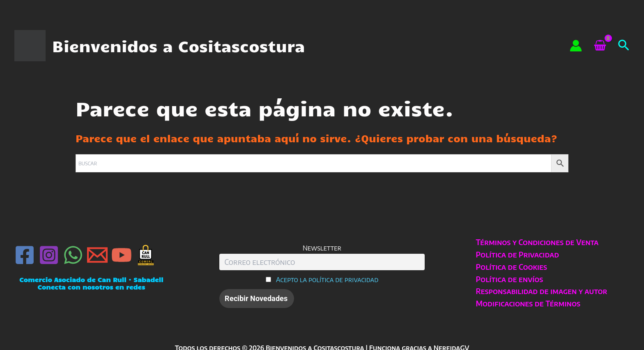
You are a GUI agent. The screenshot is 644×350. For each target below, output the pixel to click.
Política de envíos (510, 279)
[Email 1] (97, 255)
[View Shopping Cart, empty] (600, 46)
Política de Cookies (512, 267)
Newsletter (322, 248)
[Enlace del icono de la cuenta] (576, 46)
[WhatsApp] (73, 255)
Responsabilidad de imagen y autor (542, 291)
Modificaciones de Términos (528, 303)
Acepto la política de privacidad (327, 279)
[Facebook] (25, 255)
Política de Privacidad (518, 254)
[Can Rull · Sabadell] (146, 255)
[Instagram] (49, 255)
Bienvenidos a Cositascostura (178, 46)
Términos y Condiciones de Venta (537, 242)
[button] (624, 46)
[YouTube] (122, 255)
